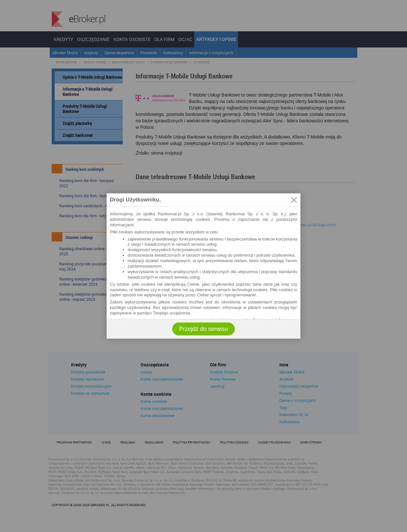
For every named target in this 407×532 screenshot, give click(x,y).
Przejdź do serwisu (203, 329)
